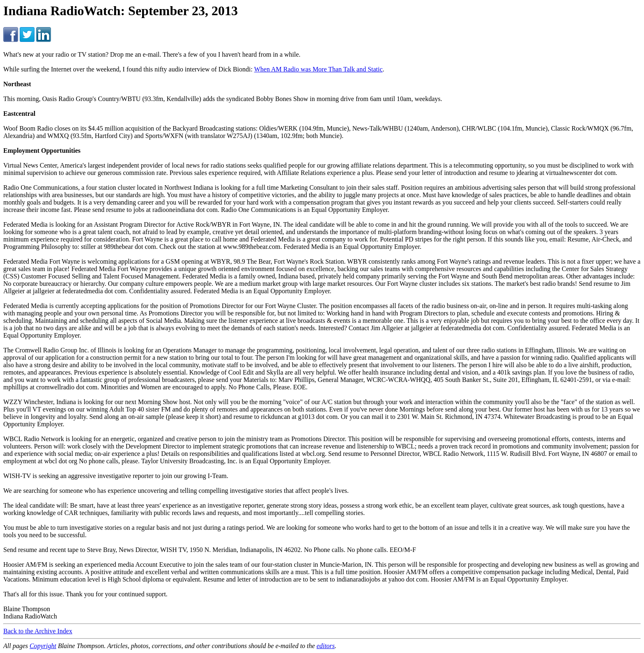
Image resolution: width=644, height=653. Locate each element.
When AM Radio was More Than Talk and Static (319, 69)
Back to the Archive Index (38, 631)
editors (326, 646)
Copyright (43, 646)
